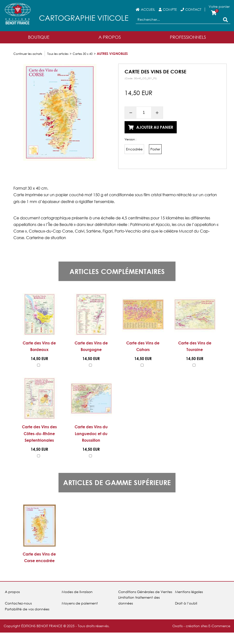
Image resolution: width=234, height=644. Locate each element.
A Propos (110, 37)
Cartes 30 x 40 (83, 54)
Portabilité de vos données (27, 609)
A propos (12, 592)
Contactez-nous (18, 603)
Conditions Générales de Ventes (145, 592)
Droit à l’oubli (186, 603)
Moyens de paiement (80, 603)
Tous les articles (58, 54)
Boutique (39, 37)
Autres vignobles (112, 54)
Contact (193, 9)
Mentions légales (189, 592)
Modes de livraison (77, 592)
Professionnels (188, 37)
